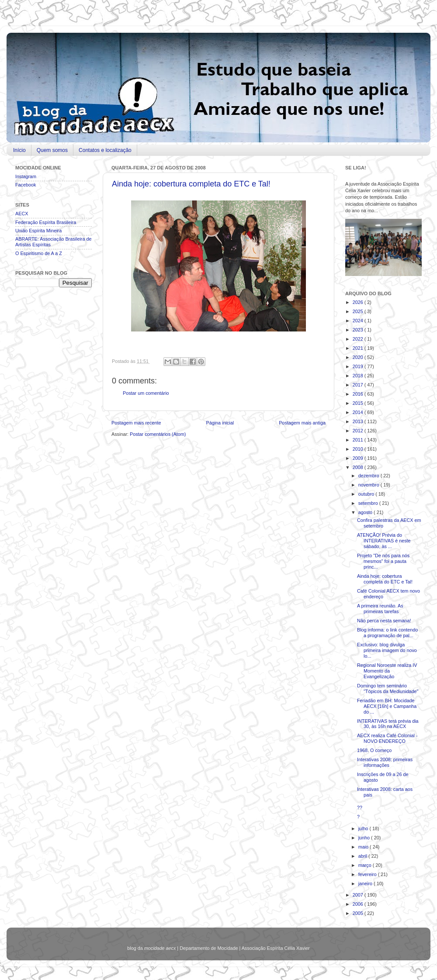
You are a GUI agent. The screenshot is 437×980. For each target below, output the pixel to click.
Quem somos (52, 150)
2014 (359, 412)
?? (360, 807)
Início (19, 150)
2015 (359, 403)
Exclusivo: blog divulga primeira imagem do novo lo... (387, 650)
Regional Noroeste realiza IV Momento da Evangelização (387, 671)
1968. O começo (374, 750)
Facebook (26, 185)
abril (363, 856)
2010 (359, 449)
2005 (359, 913)
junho (365, 838)
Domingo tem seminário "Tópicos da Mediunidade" (388, 688)
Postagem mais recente (136, 423)
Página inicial (220, 423)
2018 (359, 376)
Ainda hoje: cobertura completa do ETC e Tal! (191, 184)
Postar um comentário (146, 393)
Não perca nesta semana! (384, 621)
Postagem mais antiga (302, 423)
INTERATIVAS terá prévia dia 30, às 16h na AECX (388, 724)
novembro (369, 485)
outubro (367, 494)
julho (364, 828)
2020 (359, 357)
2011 (359, 440)
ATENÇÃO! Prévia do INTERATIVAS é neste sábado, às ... (384, 541)
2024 (359, 321)
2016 (359, 394)
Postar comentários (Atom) (158, 434)
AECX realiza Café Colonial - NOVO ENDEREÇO (387, 738)
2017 (359, 385)
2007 (359, 895)
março (366, 865)
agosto (366, 512)
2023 (359, 330)
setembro (369, 503)
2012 (359, 431)
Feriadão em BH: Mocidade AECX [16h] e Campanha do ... (387, 706)
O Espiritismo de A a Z (39, 253)
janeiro (366, 883)
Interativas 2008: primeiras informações (385, 762)
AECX (22, 214)
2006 (359, 904)
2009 (359, 458)
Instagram (26, 176)
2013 (359, 421)
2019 (359, 366)
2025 (359, 311)
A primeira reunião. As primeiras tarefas (380, 609)
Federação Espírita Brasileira (46, 222)
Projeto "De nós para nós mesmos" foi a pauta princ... (383, 561)
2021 (359, 348)
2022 (359, 339)
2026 (359, 302)
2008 (359, 467)
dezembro (369, 476)
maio (364, 847)
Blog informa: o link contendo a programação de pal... (387, 633)
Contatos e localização (105, 150)
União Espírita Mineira (38, 231)
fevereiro (368, 874)
